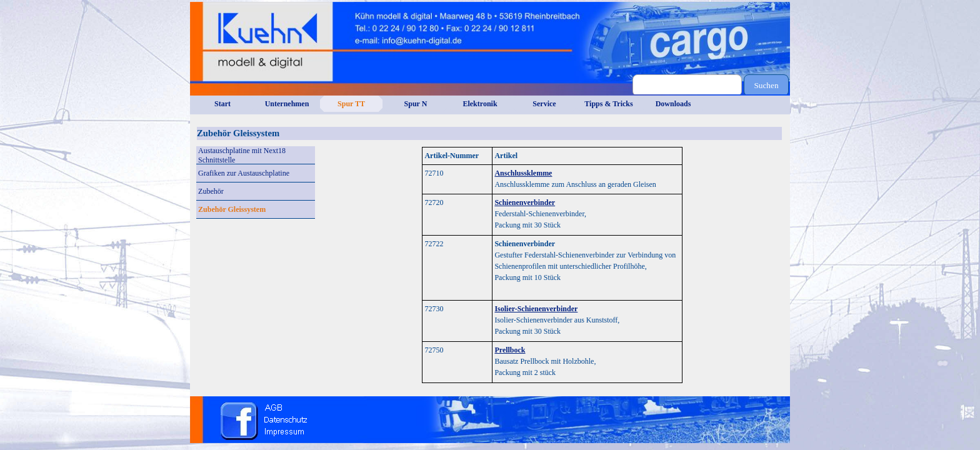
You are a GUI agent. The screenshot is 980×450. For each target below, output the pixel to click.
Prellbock (510, 350)
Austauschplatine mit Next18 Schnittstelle (242, 155)
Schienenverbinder (525, 202)
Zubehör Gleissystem (232, 209)
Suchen (766, 85)
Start (222, 104)
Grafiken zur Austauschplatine (244, 173)
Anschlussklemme (523, 173)
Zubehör (211, 191)
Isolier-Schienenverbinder (536, 309)
